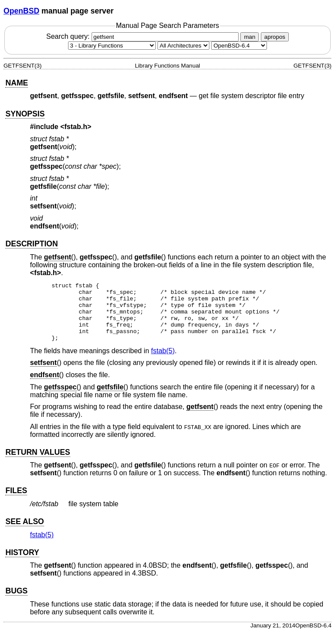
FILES (16, 502)
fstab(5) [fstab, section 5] (163, 363)
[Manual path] (239, 46)
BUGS (16, 603)
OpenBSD (21, 11)
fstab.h (76, 127)
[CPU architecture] (183, 46)
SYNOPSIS (25, 114)
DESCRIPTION (31, 244)
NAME (17, 83)
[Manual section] (112, 46)
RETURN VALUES (38, 464)
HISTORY (22, 564)
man (250, 37)
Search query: (144, 36)
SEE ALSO (24, 533)
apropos (275, 37)
